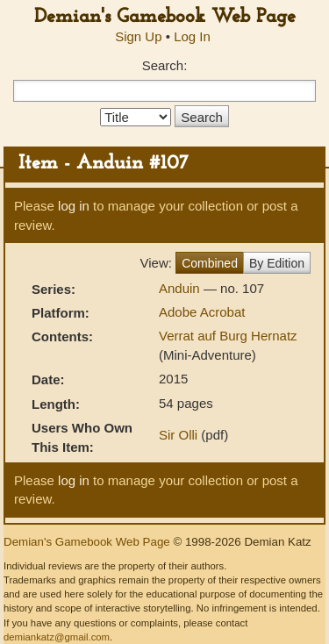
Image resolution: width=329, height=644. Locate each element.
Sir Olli (178, 435)
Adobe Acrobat (202, 312)
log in (74, 206)
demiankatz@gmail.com (57, 637)
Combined (210, 263)
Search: (165, 65)
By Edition (277, 263)
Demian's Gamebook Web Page (165, 17)
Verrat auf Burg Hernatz (228, 336)
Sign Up (138, 36)
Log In (192, 36)
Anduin (181, 288)
